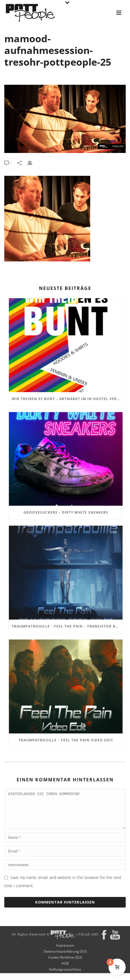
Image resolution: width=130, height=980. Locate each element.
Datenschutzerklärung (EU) (65, 958)
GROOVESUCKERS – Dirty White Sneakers (66, 512)
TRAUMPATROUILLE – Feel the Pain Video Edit (66, 740)
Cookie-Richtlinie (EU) (65, 964)
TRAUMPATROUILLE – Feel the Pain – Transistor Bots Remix (67, 626)
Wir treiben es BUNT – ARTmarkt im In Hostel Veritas (67, 399)
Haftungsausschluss (65, 976)
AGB (65, 970)
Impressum (65, 952)
